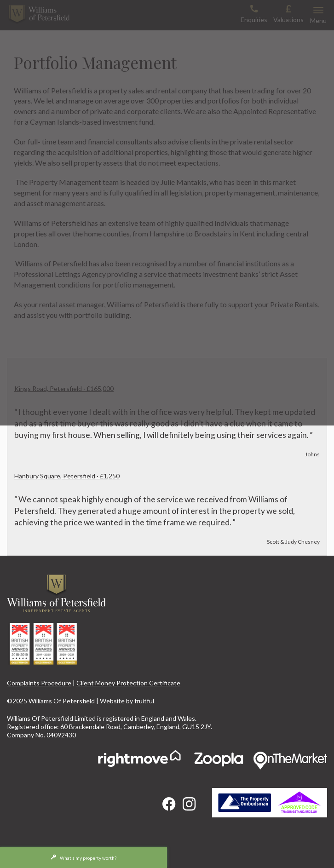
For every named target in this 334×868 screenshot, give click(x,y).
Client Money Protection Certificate (128, 683)
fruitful (144, 701)
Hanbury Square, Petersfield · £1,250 (67, 476)
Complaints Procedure (39, 683)
